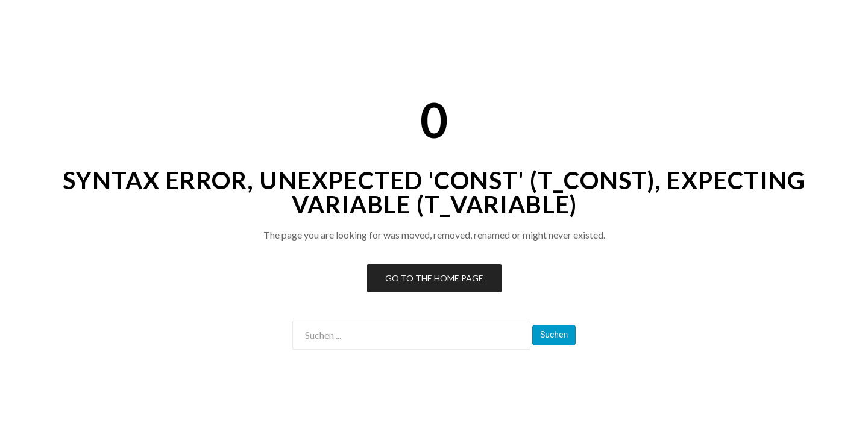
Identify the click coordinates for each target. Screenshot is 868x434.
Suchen (554, 335)
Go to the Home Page (434, 278)
